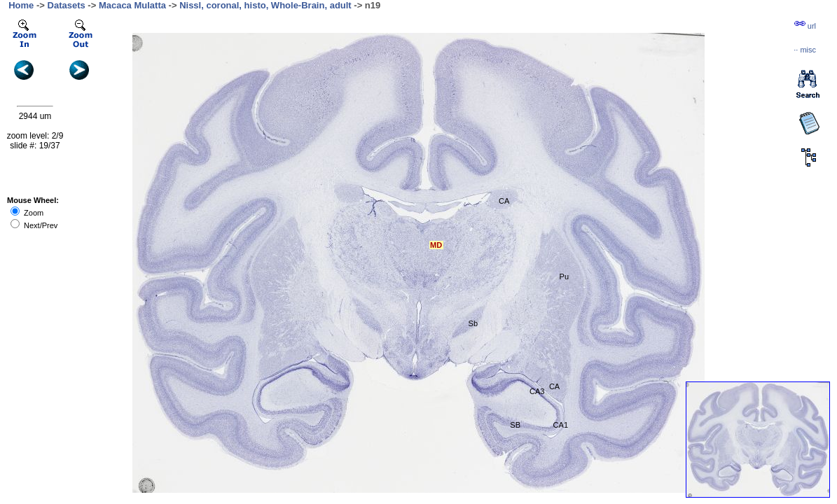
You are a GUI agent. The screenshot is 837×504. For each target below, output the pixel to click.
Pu (564, 276)
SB (515, 425)
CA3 (537, 391)
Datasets (67, 5)
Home (21, 5)
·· (805, 50)
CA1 (561, 425)
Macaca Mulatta (132, 5)
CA (504, 201)
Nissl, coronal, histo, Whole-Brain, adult (265, 5)
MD (436, 245)
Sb (473, 323)
